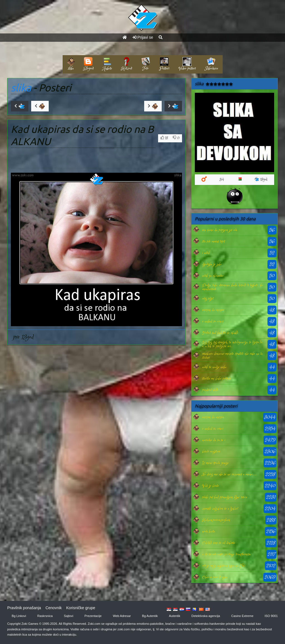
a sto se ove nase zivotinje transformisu (226, 554)
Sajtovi (69, 616)
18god (261, 180)
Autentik (175, 616)
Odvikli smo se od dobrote (219, 543)
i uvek (206, 253)
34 (222, 180)
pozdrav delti (210, 390)
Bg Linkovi (19, 616)
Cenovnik (53, 608)
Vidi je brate (210, 486)
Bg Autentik (150, 616)
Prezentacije (93, 616)
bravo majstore (211, 452)
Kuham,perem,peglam (216, 520)
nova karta (208, 531)
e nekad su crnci (213, 321)
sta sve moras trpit (213, 241)
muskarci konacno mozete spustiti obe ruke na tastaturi (232, 356)
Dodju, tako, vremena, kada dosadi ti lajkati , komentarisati (232, 287)
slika (21, 88)
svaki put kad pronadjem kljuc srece (225, 497)
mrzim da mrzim (213, 310)
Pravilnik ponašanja (24, 608)
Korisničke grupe (81, 608)
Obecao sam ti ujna (215, 577)
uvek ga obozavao (213, 276)
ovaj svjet (208, 299)
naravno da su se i (214, 440)
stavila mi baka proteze (217, 379)
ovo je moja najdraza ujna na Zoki (224, 566)
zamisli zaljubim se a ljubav (220, 509)
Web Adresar (122, 616)
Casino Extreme (242, 616)
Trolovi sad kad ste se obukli (220, 333)
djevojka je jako (212, 264)
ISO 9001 (271, 616)
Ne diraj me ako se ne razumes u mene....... (229, 474)
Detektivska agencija (206, 616)
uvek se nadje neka (214, 367)
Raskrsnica (45, 616)
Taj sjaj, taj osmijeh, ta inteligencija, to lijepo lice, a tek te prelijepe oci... (232, 344)
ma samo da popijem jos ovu (220, 230)
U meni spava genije (215, 463)
